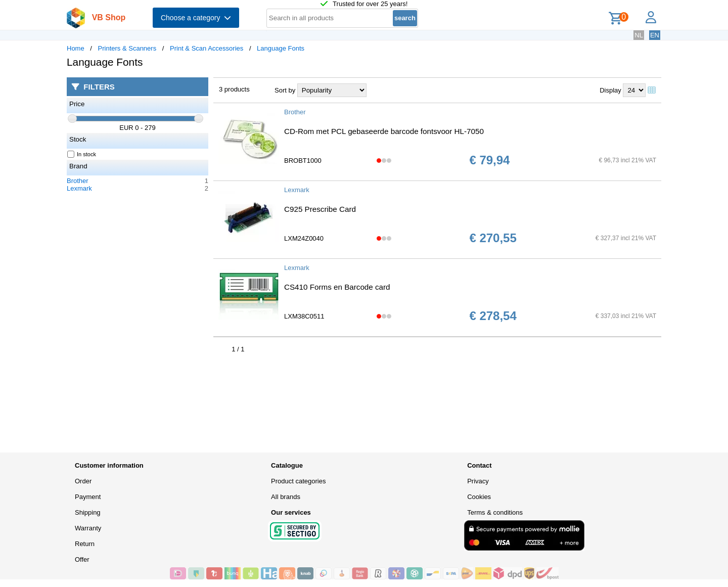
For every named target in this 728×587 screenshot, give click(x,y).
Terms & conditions (495, 512)
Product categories (298, 481)
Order (83, 481)
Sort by (285, 90)
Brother (78, 181)
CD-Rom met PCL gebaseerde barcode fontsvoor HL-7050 (384, 131)
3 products (234, 89)
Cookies (479, 497)
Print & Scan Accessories (207, 48)
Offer (82, 559)
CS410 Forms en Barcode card (337, 287)
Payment (88, 497)
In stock (82, 154)
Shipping (88, 512)
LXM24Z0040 (304, 238)
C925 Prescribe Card (320, 209)
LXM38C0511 (304, 316)
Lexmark (79, 188)
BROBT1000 (303, 161)
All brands (286, 497)
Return (85, 544)
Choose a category (196, 18)
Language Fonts (281, 48)
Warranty (88, 528)
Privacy (478, 481)
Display (610, 90)
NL (639, 35)
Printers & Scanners (127, 48)
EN (655, 35)
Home (76, 48)
